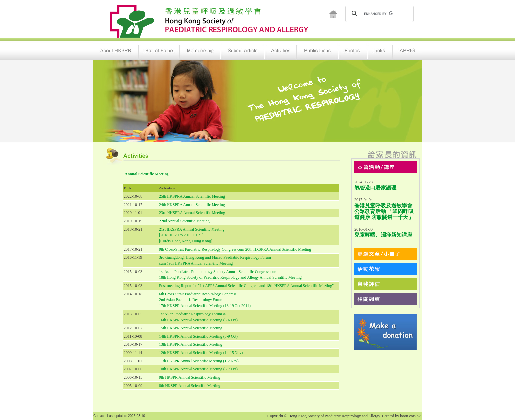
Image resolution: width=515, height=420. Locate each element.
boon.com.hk (410, 416)
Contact (99, 416)
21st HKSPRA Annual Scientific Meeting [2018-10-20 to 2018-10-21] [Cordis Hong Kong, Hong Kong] (192, 235)
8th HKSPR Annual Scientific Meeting (190, 386)
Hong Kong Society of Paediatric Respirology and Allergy (334, 416)
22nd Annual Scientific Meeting (184, 221)
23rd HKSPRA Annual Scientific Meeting (192, 213)
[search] (379, 14)
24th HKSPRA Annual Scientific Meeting (192, 205)
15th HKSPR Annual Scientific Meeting (191, 328)
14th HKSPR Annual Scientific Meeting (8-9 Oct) (198, 336)
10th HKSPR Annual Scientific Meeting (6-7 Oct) (198, 369)
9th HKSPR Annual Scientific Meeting (190, 377)
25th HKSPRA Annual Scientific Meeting (192, 196)
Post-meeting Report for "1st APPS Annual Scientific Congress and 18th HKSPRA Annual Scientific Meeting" (246, 286)
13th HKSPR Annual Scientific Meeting (191, 344)
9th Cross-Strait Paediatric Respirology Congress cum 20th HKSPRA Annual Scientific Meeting (235, 249)
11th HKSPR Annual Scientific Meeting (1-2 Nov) (199, 361)
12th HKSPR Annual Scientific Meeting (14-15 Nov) (201, 353)
